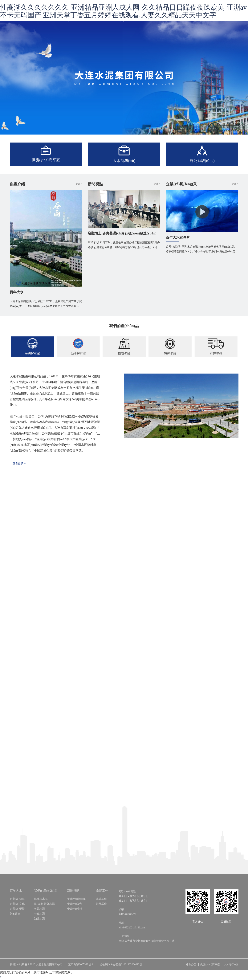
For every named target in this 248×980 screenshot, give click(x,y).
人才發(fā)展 (124, 13)
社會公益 (86, 7)
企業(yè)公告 (75, 904)
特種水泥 (39, 914)
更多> (79, 184)
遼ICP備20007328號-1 (81, 965)
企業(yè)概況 (17, 899)
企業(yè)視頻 (75, 909)
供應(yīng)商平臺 (210, 965)
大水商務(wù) (67, 13)
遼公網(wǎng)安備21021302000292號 (121, 965)
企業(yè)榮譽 (17, 909)
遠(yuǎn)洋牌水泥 (44, 904)
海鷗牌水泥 (41, 899)
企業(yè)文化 (17, 904)
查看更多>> (20, 464)
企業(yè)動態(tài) (77, 899)
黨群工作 (105, 7)
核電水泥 (39, 909)
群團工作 (101, 904)
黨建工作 (101, 899)
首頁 (13, 7)
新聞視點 (47, 7)
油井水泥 (39, 919)
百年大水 (28, 7)
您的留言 (15, 914)
